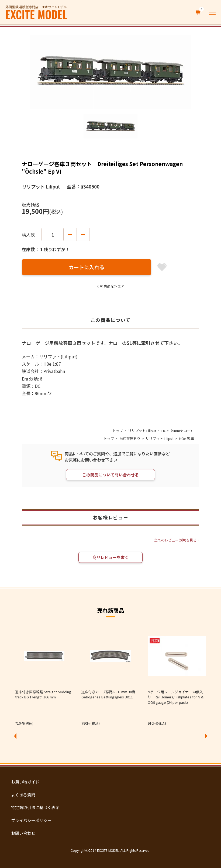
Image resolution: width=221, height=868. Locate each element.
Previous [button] (15, 736)
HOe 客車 (187, 438)
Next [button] (206, 736)
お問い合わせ (23, 833)
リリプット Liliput (142, 431)
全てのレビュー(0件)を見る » (177, 540)
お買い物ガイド (25, 782)
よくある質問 (23, 795)
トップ (118, 431)
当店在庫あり (130, 438)
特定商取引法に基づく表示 (35, 807)
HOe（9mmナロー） (178, 431)
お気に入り (162, 267)
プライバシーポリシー (31, 820)
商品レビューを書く (111, 557)
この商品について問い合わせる (110, 475)
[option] (110, 72)
